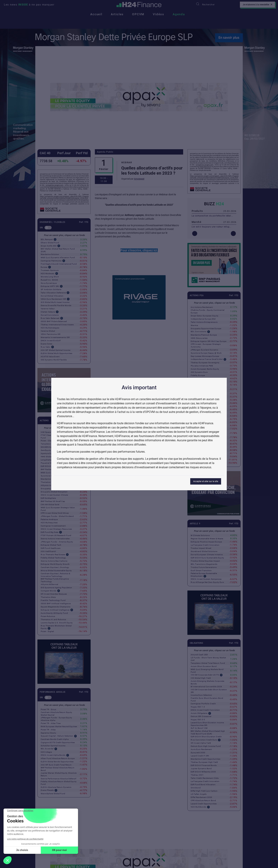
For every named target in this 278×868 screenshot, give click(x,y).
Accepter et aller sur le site (206, 481)
